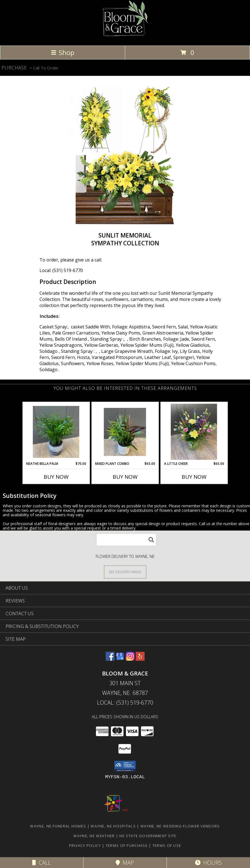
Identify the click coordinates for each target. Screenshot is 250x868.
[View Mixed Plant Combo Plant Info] (125, 432)
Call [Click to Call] (42, 863)
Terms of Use (167, 845)
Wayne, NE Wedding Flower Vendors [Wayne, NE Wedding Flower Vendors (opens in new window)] (180, 826)
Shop (63, 52)
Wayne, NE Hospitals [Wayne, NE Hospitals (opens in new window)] (113, 826)
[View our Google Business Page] (120, 659)
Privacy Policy (85, 845)
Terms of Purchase (127, 845)
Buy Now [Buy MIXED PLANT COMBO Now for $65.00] (125, 477)
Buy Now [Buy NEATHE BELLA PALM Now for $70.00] (56, 477)
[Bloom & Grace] (125, 37)
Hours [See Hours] (208, 863)
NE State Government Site (148, 836)
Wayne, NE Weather (94, 836)
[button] (125, 766)
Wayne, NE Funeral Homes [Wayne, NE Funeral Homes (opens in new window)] (58, 826)
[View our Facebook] (110, 659)
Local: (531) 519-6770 (61, 270)
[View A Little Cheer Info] (194, 432)
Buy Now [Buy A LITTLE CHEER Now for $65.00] (194, 477)
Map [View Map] (125, 863)
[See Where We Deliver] (125, 572)
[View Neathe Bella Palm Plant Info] (56, 432)
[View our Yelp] (140, 659)
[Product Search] (126, 540)
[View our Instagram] (130, 659)
